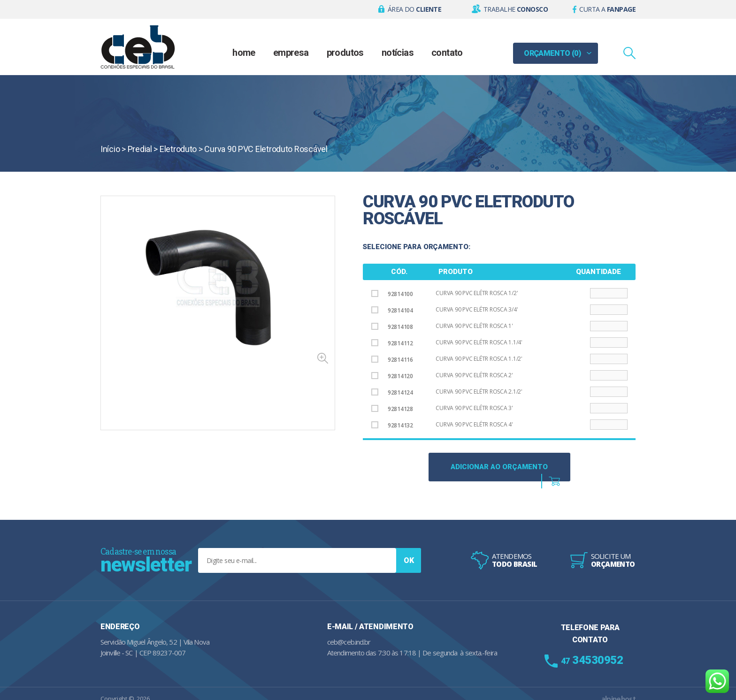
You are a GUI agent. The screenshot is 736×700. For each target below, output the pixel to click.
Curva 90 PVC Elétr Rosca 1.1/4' (479, 342)
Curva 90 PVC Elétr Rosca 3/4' (477, 309)
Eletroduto (178, 149)
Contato (447, 53)
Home (244, 53)
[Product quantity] (609, 293)
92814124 (392, 392)
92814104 (392, 310)
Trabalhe (516, 9)
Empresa (291, 53)
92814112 (392, 343)
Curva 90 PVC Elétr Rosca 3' (474, 408)
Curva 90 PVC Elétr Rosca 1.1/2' (479, 359)
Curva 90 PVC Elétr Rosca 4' (474, 424)
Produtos (345, 53)
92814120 (392, 376)
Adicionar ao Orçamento (499, 467)
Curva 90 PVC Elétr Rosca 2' (474, 375)
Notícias (398, 53)
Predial (140, 149)
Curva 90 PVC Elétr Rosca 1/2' (477, 293)
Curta (607, 9)
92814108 (392, 327)
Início (110, 149)
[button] (410, 9)
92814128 (392, 409)
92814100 (392, 294)
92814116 (392, 360)
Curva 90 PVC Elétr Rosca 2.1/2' (479, 392)
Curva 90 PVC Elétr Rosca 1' (474, 326)
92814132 (392, 425)
